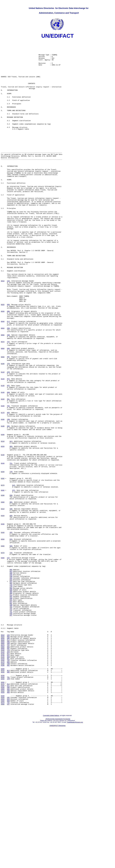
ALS (11, 522)
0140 (3, 464)
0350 (3, 640)
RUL (8, 472)
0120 (3, 447)
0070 (3, 403)
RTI (8, 447)
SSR (8, 395)
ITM (11, 559)
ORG (8, 366)
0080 (3, 411)
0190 (3, 504)
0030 (3, 366)
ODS (8, 411)
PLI (8, 378)
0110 (3, 439)
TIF (11, 656)
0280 (3, 581)
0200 (3, 514)
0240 (3, 549)
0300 (3, 595)
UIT (8, 662)
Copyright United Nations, (51, 849)
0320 (3, 611)
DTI (14, 581)
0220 (3, 528)
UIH (8, 330)
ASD (11, 611)
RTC (8, 455)
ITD (8, 429)
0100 (3, 429)
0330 (3, 622)
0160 (3, 480)
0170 (3, 488)
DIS (11, 640)
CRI (11, 632)
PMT (8, 421)
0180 (3, 496)
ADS (8, 488)
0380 (3, 662)
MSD (8, 358)
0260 (3, 567)
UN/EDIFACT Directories (58, 860)
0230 (3, 538)
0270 (3, 575)
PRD (8, 387)
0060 (3, 395)
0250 (3, 559)
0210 (3, 522)
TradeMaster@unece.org (75, 856)
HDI (8, 504)
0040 (3, 378)
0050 (3, 387)
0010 (3, 330)
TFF (8, 403)
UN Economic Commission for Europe (58, 853)
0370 (3, 656)
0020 (3, 358)
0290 (3, 587)
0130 (3, 455)
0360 (3, 648)
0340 (3, 632)
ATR (8, 439)
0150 (3, 472)
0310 (3, 603)
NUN (8, 464)
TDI (8, 480)
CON (8, 496)
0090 (3, 421)
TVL (11, 549)
